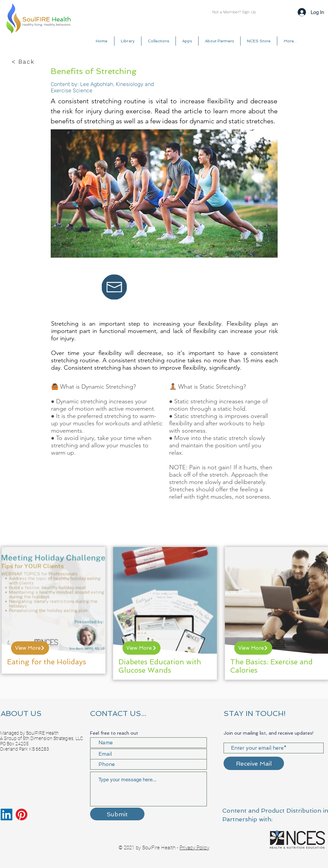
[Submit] (117, 814)
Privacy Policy (194, 848)
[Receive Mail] (254, 763)
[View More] (30, 648)
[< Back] (24, 62)
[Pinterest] (22, 814)
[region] (54, 610)
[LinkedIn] (7, 814)
